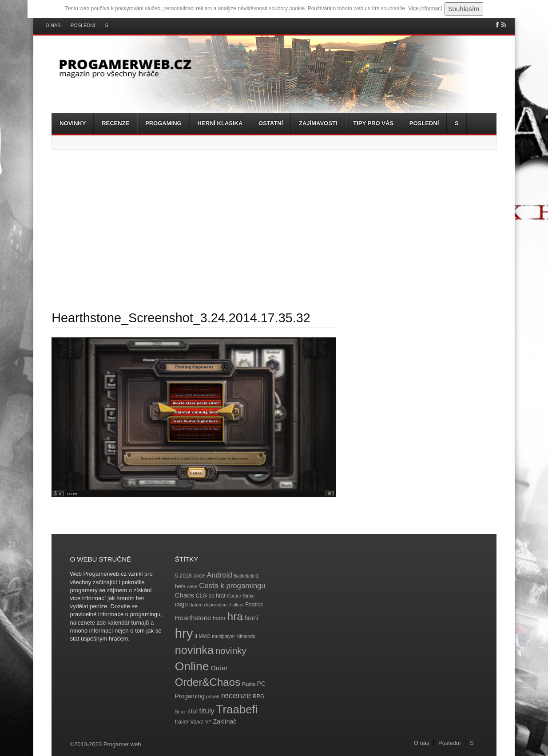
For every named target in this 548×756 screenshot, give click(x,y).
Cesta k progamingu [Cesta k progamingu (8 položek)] (232, 586)
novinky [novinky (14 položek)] (231, 651)
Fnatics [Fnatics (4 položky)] (254, 605)
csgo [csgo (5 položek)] (181, 604)
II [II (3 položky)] (196, 636)
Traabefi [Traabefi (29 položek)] (237, 709)
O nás (53, 26)
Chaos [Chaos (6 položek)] (185, 595)
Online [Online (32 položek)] (192, 666)
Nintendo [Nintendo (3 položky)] (246, 636)
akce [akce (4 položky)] (199, 576)
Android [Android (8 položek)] (219, 575)
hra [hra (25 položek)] (235, 616)
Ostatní (271, 123)
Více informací (425, 8)
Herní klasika (220, 123)
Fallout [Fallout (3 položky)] (237, 605)
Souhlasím (464, 9)
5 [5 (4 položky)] (177, 576)
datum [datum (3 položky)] (196, 605)
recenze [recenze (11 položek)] (236, 695)
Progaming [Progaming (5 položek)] (190, 696)
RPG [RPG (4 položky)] (259, 697)
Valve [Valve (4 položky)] (197, 722)
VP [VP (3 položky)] (208, 722)
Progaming (163, 123)
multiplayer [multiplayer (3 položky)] (223, 636)
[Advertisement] (274, 230)
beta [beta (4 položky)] (180, 586)
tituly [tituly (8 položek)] (207, 711)
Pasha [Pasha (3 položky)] (249, 684)
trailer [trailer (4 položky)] (182, 722)
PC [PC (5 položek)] (261, 684)
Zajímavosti (318, 123)
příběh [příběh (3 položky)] (213, 697)
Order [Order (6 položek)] (219, 668)
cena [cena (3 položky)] (192, 586)
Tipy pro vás (373, 123)
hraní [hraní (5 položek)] (252, 618)
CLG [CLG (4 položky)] (201, 596)
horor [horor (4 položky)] (219, 618)
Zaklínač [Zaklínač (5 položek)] (225, 722)
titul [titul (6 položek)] (193, 711)
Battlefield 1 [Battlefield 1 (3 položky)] (246, 576)
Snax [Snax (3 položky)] (180, 712)
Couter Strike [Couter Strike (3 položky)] (241, 596)
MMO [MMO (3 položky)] (205, 636)
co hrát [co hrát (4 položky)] (217, 596)
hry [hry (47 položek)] (184, 633)
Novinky (73, 123)
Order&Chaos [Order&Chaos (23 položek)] (208, 682)
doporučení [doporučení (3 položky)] (216, 605)
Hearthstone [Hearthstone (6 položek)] (193, 618)
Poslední (83, 26)
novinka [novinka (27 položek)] (194, 650)
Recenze (115, 123)
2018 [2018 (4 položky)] (186, 576)
